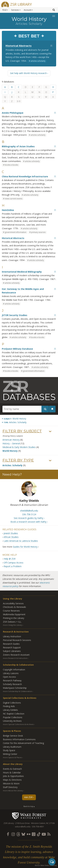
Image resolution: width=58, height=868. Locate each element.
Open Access (9, 677)
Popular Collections (13, 717)
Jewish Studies (11, 533)
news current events (14, 199)
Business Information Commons (19, 739)
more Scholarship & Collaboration (17, 691)
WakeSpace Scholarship (15, 688)
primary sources (38, 232)
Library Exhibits (10, 710)
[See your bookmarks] (52, 409)
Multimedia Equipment (14, 614)
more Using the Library (13, 625)
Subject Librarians (12, 651)
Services (15, 10)
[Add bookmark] (51, 46)
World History (10, 451)
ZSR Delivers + (12, 622)
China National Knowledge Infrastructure (25, 176)
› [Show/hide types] (50, 461)
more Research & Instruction (15, 658)
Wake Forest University (29, 816)
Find (4, 10)
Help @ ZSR (10, 559)
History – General (11, 443)
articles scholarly (38, 61)
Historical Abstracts (19, 46)
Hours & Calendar (12, 773)
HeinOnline (8, 210)
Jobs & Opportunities (13, 776)
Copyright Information (14, 670)
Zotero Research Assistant (16, 655)
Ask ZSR (28, 797)
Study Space (9, 750)
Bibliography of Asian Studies (18, 146)
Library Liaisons (11, 673)
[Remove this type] (14, 422)
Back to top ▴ (29, 806)
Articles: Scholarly (12, 465)
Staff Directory (10, 787)
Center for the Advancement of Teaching (23, 743)
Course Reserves (11, 611)
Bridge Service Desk (13, 736)
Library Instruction (12, 636)
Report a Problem (13, 566)
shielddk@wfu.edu (29, 511)
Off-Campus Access (14, 563)
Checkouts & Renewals (14, 607)
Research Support (12, 647)
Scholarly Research (12, 684)
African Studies (11, 537)
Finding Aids (9, 706)
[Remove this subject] (14, 419)
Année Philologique (13, 113)
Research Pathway (12, 680)
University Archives (12, 721)
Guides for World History (25, 547)
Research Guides (11, 644)
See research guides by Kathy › (29, 518)
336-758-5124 (29, 514)
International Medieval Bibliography (22, 272)
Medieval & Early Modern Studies (19, 447)
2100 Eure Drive (23, 823)
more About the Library (13, 791)
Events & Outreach (12, 769)
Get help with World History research (28, 73)
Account (28, 10)
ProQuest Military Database (17, 349)
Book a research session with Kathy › (29, 522)
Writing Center (10, 754)
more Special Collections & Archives (18, 724)
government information (16, 232)
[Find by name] (26, 409)
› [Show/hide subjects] (50, 432)
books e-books (11, 165)
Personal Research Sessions (17, 640)
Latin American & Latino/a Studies (21, 541)
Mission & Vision (11, 783)
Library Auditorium (12, 747)
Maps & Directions (12, 780)
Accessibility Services (13, 603)
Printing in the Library (14, 618)
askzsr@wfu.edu (23, 827)
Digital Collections (12, 703)
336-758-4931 (38, 827)
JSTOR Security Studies (15, 315)
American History (11, 440)
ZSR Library (21, 4)
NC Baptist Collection (14, 714)
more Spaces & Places (12, 757)
